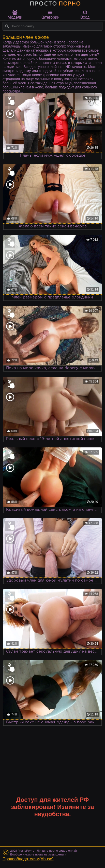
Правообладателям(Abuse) (28, 859)
